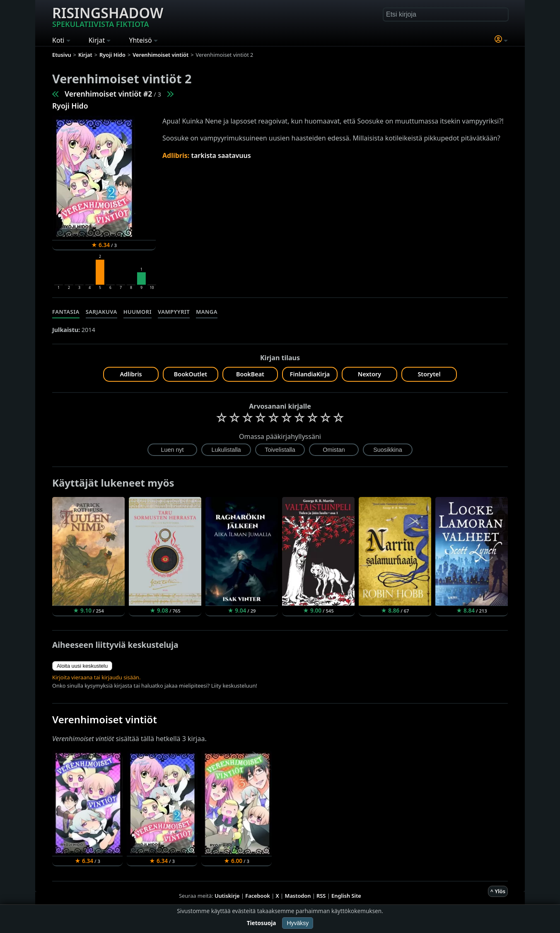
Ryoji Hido (70, 106)
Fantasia (66, 312)
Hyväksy (298, 923)
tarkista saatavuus (221, 155)
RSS (321, 896)
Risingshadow (108, 16)
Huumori (138, 312)
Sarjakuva (101, 312)
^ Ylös (498, 891)
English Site (346, 896)
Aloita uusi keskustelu (82, 666)
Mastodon (298, 896)
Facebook (258, 896)
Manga (207, 312)
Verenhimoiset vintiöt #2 (108, 94)
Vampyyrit (174, 312)
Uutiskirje (227, 896)
